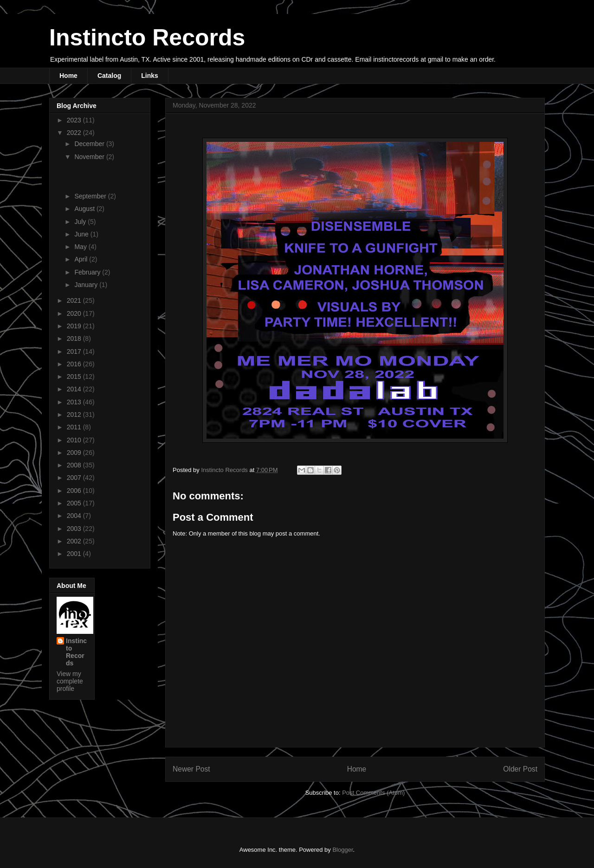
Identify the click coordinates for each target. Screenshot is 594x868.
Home (68, 76)
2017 (75, 351)
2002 (75, 541)
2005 (75, 503)
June (82, 234)
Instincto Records (147, 38)
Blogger (342, 850)
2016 (75, 364)
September (91, 196)
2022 (75, 133)
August (85, 209)
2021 (75, 300)
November (90, 157)
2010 (75, 440)
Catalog (109, 76)
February (88, 272)
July (81, 222)
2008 (75, 465)
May (81, 247)
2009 (75, 453)
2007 (75, 478)
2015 (75, 377)
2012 (75, 415)
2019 (75, 326)
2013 (75, 402)
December (90, 144)
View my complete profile (70, 681)
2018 (75, 338)
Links (150, 76)
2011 (75, 427)
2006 (75, 491)
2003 (75, 529)
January (87, 285)
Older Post (520, 769)
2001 (75, 554)
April (82, 259)
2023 (75, 120)
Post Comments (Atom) (373, 793)
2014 (75, 389)
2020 (75, 313)
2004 (75, 516)
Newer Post (191, 769)
